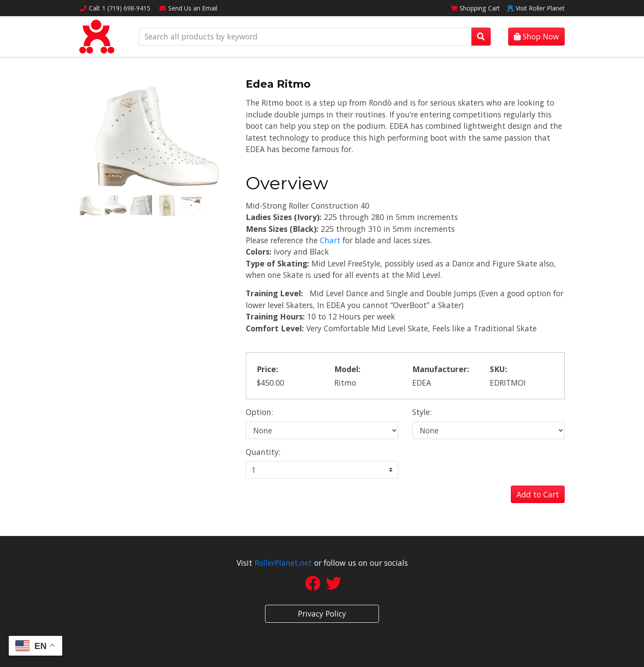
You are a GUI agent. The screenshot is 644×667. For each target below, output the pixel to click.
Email (188, 8)
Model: (347, 369)
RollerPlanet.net (283, 563)
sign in (628, 657)
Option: (259, 412)
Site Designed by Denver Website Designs (67, 657)
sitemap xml (564, 657)
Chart (330, 240)
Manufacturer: (441, 369)
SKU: (499, 369)
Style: (422, 412)
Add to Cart (538, 494)
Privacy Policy (322, 614)
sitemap (529, 657)
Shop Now (536, 36)
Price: (267, 369)
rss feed (600, 657)
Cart (475, 8)
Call (115, 8)
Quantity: (263, 452)
